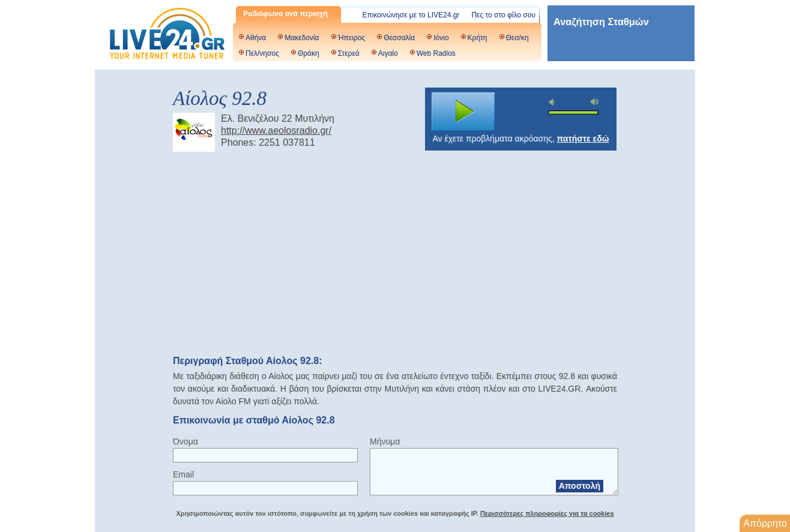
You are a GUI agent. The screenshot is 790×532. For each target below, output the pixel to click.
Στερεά (349, 53)
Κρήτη (478, 38)
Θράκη (309, 53)
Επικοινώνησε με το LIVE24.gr (411, 15)
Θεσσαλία (399, 38)
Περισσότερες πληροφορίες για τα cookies (547, 513)
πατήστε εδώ (583, 139)
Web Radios (436, 53)
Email (183, 474)
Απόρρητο (765, 523)
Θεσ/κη (517, 38)
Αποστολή (580, 486)
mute (553, 102)
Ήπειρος (352, 38)
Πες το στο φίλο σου (503, 15)
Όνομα (185, 441)
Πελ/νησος (262, 53)
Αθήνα (256, 38)
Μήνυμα (385, 441)
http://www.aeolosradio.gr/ (276, 130)
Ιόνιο (441, 38)
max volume (595, 102)
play (463, 112)
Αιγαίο (388, 53)
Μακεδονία (302, 38)
